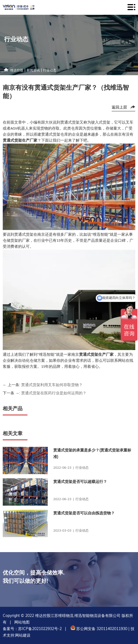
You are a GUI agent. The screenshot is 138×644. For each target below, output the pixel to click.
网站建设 (23, 635)
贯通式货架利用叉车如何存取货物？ (52, 385)
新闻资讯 (33, 70)
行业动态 (50, 70)
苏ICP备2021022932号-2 (40, 629)
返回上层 (119, 107)
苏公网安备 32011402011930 (98, 629)
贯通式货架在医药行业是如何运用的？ (54, 393)
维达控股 (17, 70)
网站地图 (22, 622)
